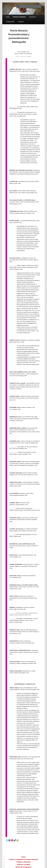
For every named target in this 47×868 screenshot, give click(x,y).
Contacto (21, 22)
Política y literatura (23, 862)
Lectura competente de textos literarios (24, 859)
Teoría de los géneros (23, 867)
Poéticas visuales (23, 864)
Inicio (8, 17)
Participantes (10, 22)
